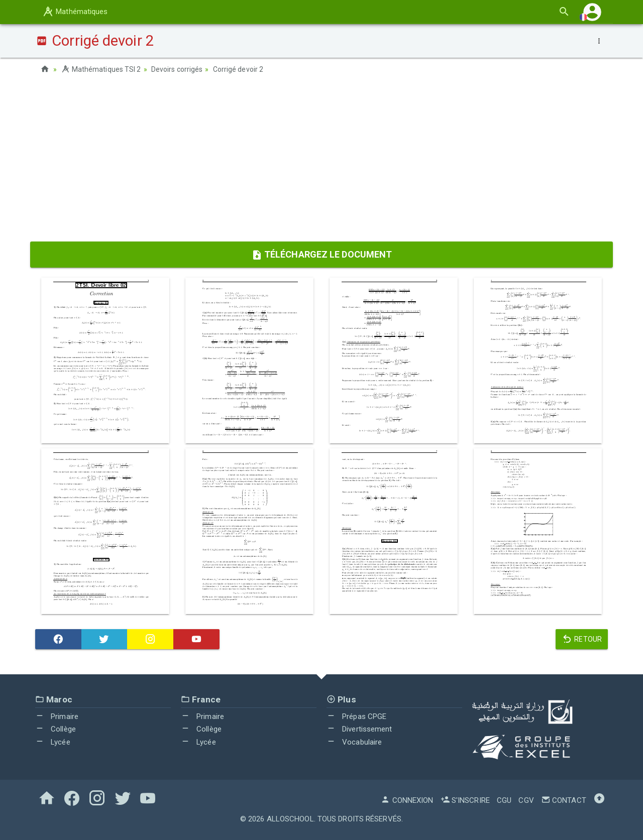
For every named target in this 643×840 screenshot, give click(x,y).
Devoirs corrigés (177, 69)
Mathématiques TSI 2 (101, 69)
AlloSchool (290, 819)
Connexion (407, 800)
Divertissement (359, 729)
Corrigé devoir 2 (238, 69)
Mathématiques (75, 12)
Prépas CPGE (356, 716)
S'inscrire (465, 800)
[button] (592, 12)
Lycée (53, 742)
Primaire (57, 716)
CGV (526, 800)
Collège (56, 729)
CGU (504, 800)
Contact (564, 800)
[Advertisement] (321, 161)
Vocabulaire (354, 742)
